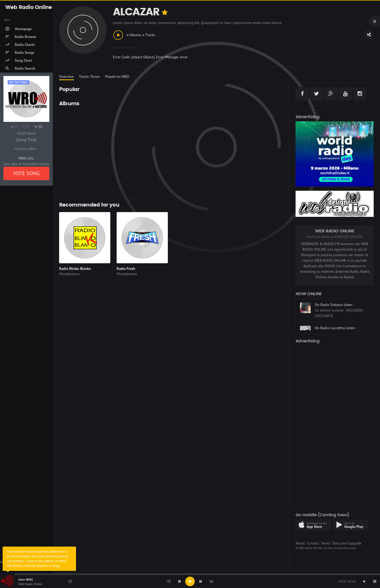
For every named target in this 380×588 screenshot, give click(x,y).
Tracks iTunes (89, 77)
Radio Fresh (126, 269)
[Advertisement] (171, 156)
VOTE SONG (27, 173)
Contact (313, 543)
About (300, 543)
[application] (190, 581)
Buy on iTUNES (18, 82)
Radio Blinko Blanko (75, 269)
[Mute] (364, 581)
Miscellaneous (69, 274)
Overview (66, 77)
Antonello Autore (346, 548)
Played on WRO (117, 77)
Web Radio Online (30, 584)
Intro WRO (26, 580)
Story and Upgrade (347, 543)
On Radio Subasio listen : (334, 305)
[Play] (190, 581)
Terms (326, 543)
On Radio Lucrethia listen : (336, 328)
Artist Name (26, 133)
